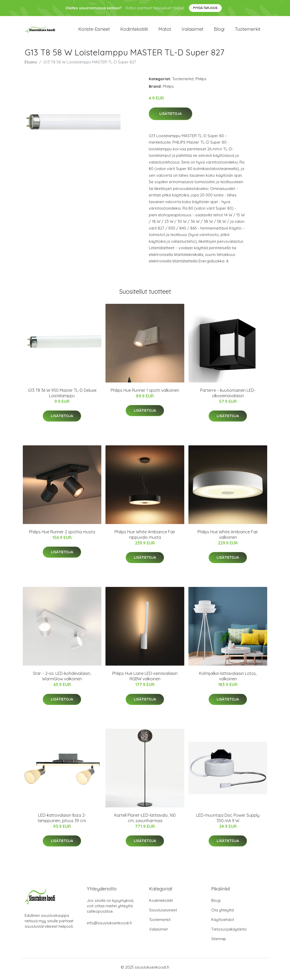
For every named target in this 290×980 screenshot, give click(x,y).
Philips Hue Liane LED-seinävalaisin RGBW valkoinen (145, 680)
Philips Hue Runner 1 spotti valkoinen (145, 394)
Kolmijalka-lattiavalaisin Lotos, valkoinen (228, 680)
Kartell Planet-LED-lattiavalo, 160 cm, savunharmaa (145, 821)
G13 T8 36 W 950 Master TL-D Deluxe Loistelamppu (62, 397)
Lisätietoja (171, 117)
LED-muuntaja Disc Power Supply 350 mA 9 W (228, 821)
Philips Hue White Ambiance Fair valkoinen (228, 538)
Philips (201, 82)
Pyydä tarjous (205, 8)
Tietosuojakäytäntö (229, 933)
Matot (165, 31)
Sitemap (219, 943)
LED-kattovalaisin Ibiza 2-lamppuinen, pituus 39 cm (62, 821)
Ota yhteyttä (222, 914)
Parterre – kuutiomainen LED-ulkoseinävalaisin (228, 397)
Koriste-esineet (94, 31)
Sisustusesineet (163, 914)
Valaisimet (192, 31)
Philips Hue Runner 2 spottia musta (62, 535)
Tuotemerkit (248, 31)
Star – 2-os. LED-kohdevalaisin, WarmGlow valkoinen (62, 680)
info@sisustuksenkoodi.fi (109, 927)
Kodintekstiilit (134, 31)
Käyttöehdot (223, 923)
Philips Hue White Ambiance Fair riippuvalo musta (145, 538)
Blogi (219, 31)
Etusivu (31, 66)
